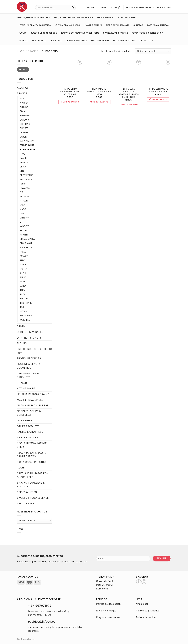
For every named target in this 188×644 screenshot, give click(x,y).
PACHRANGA (26, 243)
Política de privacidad (148, 611)
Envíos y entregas (106, 611)
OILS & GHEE (56, 41)
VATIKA (23, 311)
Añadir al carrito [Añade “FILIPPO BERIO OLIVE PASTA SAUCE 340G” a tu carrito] (158, 99)
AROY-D (24, 103)
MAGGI (23, 209)
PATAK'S (24, 256)
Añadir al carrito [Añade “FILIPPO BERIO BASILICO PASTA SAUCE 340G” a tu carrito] (99, 102)
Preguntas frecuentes (108, 617)
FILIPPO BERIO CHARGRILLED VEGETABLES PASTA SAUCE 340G (129, 93)
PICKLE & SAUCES (93, 25)
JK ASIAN (23, 41)
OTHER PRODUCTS (100, 41)
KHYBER (24, 201)
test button (146, 41)
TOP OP (24, 299)
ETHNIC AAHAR (27, 145)
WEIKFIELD (25, 320)
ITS (21, 192)
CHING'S (24, 128)
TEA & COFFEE (39, 41)
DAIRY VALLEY (27, 141)
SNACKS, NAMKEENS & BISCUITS (33, 17)
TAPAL (23, 290)
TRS (22, 307)
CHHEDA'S (25, 124)
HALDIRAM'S (26, 179)
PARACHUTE (26, 247)
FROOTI (23, 154)
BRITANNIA (25, 115)
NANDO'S (24, 226)
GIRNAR (23, 167)
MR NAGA (24, 218)
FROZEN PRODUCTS (29, 358)
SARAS (23, 277)
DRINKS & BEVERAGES (77, 41)
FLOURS (23, 33)
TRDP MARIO (26, 303)
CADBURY (25, 120)
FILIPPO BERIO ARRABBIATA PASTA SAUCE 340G (70, 91)
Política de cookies (146, 617)
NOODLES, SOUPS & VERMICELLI (29, 413)
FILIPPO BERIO (27, 149)
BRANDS (33, 51)
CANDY (21, 326)
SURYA (23, 286)
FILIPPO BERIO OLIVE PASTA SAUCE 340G (158, 90)
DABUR (23, 137)
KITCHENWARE (26, 388)
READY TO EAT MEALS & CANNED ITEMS (80, 33)
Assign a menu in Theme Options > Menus (148, 8)
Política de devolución (108, 604)
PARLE (23, 252)
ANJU (22, 98)
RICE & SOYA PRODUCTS (118, 25)
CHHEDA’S (138, 25)
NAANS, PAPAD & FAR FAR (115, 33)
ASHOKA (24, 107)
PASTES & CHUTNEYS (158, 25)
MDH (22, 213)
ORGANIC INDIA (27, 239)
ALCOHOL (23, 88)
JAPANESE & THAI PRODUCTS (28, 375)
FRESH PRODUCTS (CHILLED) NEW (34, 351)
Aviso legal (142, 604)
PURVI (23, 265)
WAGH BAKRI (26, 316)
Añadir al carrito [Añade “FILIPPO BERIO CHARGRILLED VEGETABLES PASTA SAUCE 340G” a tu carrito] (129, 105)
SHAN (22, 282)
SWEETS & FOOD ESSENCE (44, 33)
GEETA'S (24, 162)
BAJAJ (23, 111)
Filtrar (23, 69)
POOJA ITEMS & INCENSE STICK (147, 33)
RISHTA (23, 269)
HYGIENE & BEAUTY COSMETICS (35, 25)
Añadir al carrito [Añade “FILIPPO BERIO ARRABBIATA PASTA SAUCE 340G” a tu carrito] (70, 102)
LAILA (22, 205)
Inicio (21, 51)
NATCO (23, 230)
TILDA (23, 294)
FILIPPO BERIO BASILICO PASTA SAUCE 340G (99, 91)
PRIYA (22, 260)
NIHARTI (24, 235)
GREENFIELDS (26, 175)
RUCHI (23, 273)
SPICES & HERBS (105, 17)
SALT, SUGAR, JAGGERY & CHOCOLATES (73, 17)
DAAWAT (24, 132)
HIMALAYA (25, 188)
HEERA (23, 184)
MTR (22, 222)
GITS (22, 171)
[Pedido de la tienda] (153, 51)
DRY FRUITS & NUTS (127, 17)
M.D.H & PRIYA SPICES (124, 41)
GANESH (24, 158)
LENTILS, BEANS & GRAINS (68, 25)
